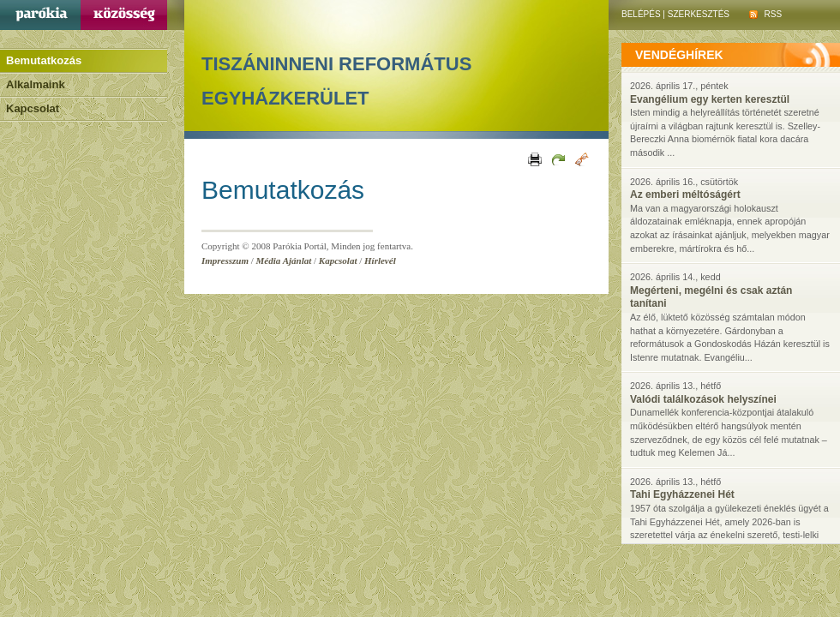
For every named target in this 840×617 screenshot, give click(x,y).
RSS (765, 14)
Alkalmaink (36, 84)
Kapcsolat (33, 108)
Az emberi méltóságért (685, 195)
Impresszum (225, 261)
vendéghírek (679, 55)
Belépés (641, 14)
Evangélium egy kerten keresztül (710, 99)
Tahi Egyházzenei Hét (682, 494)
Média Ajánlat (284, 261)
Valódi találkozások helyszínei (703, 399)
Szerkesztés (699, 14)
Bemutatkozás (44, 60)
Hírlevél (380, 261)
